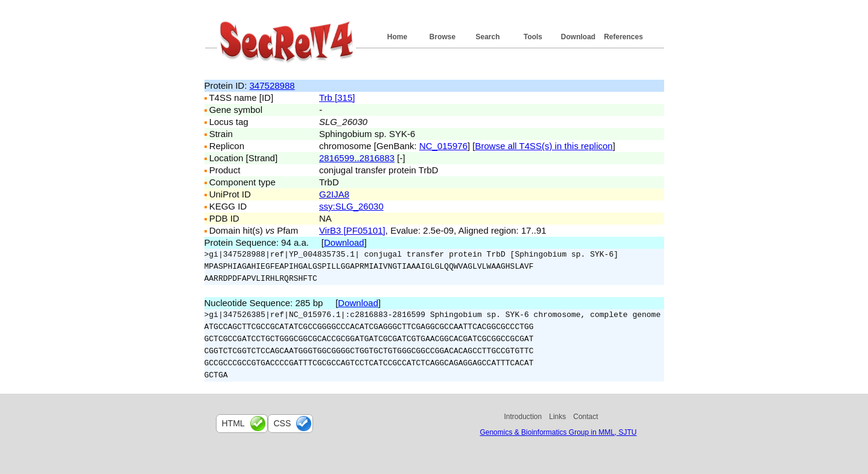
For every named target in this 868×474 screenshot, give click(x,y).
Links (557, 417)
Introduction (523, 417)
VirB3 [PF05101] (352, 230)
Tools (533, 37)
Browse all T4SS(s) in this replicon (544, 146)
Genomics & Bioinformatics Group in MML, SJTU (558, 432)
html (233, 423)
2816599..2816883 (357, 158)
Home (397, 37)
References (623, 37)
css (283, 423)
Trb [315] (337, 98)
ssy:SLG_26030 (351, 206)
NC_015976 (443, 146)
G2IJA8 (334, 194)
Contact (585, 417)
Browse (442, 37)
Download (578, 37)
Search (487, 37)
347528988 (272, 85)
